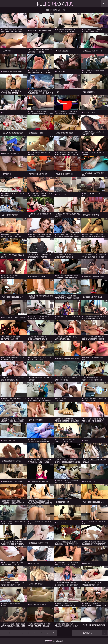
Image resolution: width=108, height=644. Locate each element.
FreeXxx (54, 4)
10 (54, 633)
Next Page (95, 633)
